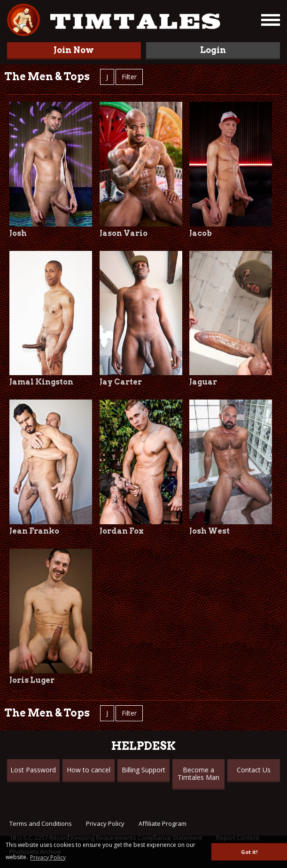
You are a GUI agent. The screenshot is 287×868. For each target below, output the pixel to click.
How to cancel (89, 770)
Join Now (74, 50)
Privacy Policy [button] (48, 857)
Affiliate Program (163, 823)
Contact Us (254, 770)
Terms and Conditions (41, 823)
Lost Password (33, 770)
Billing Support (143, 770)
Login (213, 50)
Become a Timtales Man (198, 774)
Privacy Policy (105, 823)
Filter (129, 77)
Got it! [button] (249, 852)
